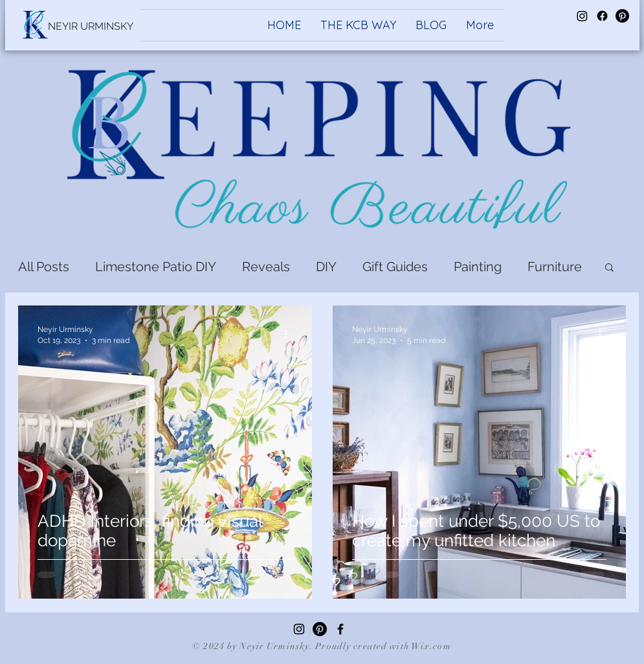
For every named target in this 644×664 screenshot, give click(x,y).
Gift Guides (395, 267)
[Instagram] (299, 629)
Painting (478, 267)
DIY (326, 267)
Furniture (555, 267)
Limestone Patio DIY (156, 267)
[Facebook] (340, 629)
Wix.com (431, 646)
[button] (609, 268)
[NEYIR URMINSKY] (91, 27)
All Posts (44, 267)
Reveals (266, 267)
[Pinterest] (320, 629)
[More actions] (291, 334)
